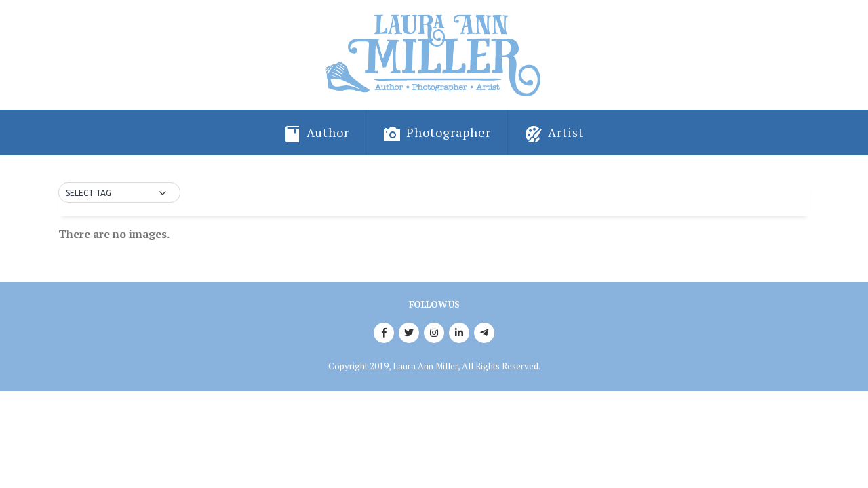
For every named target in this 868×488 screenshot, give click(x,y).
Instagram (434, 333)
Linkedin (459, 333)
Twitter (409, 333)
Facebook (384, 333)
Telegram (484, 333)
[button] (119, 193)
